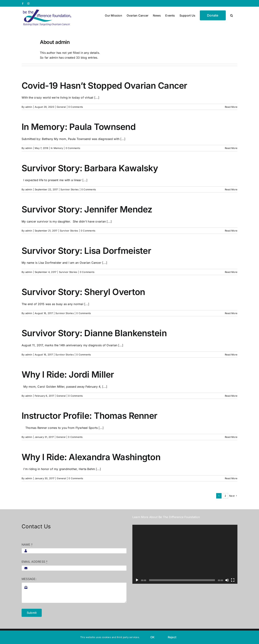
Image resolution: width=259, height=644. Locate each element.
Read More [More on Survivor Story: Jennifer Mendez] (231, 231)
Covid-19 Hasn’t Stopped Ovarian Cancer (104, 86)
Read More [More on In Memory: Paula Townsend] (231, 148)
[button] (232, 15)
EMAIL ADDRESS (35, 562)
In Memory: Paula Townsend (79, 127)
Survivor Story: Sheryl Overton (83, 292)
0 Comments (76, 107)
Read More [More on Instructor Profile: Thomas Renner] (231, 437)
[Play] (137, 580)
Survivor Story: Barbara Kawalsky (90, 168)
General (61, 107)
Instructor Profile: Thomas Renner (89, 416)
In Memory (57, 148)
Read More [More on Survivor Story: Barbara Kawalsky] (231, 189)
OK (152, 637)
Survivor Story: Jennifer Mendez (87, 209)
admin (29, 107)
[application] (185, 554)
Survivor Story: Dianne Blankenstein (94, 333)
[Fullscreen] (233, 580)
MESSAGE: (29, 579)
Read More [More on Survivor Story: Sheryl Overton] (231, 313)
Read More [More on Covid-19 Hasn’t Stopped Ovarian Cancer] (231, 107)
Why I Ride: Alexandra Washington (91, 457)
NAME (27, 545)
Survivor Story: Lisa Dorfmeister (86, 251)
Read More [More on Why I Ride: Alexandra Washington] (231, 478)
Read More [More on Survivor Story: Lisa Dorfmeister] (231, 272)
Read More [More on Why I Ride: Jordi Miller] (231, 396)
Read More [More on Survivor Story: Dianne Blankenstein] (231, 355)
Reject (172, 637)
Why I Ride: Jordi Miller (68, 374)
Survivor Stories (70, 189)
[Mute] (227, 580)
